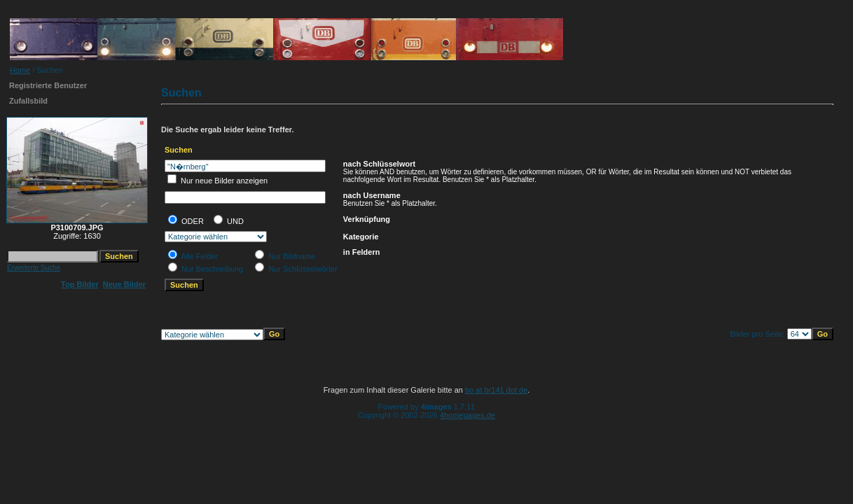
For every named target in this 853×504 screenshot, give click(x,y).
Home (20, 70)
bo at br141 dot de (496, 390)
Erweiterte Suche (34, 268)
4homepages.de (467, 415)
